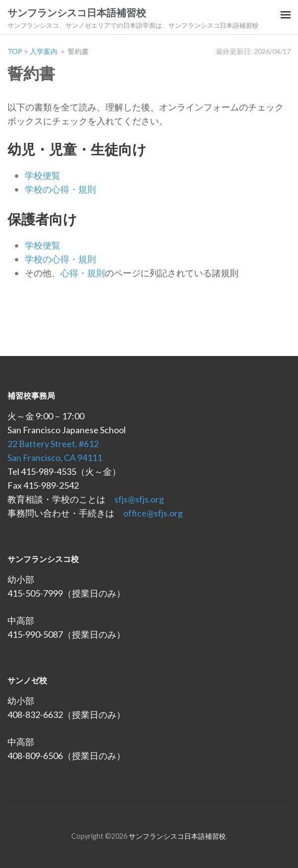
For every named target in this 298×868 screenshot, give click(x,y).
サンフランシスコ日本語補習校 (77, 13)
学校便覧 (43, 175)
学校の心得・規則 (60, 189)
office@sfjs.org (153, 513)
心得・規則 (83, 273)
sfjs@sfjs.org (139, 499)
